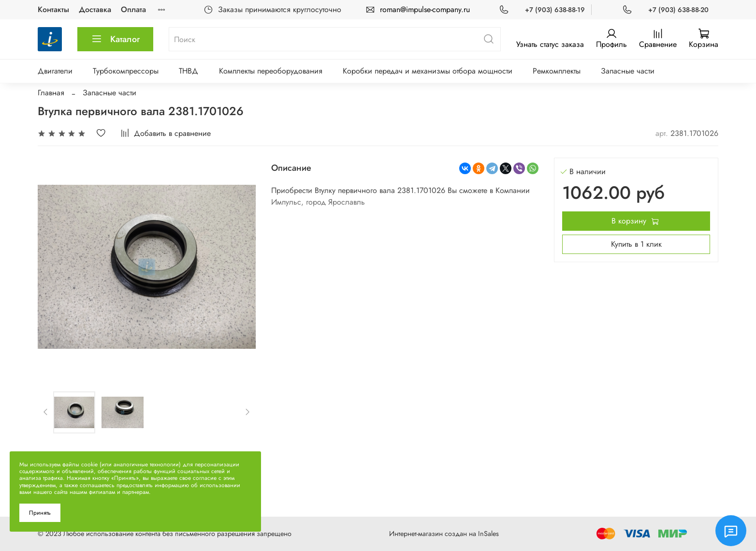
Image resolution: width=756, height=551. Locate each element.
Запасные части (628, 71)
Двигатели (55, 71)
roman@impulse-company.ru (425, 9)
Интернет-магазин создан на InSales (444, 534)
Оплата (133, 9)
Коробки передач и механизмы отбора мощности (428, 71)
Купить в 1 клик (636, 244)
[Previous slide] (46, 412)
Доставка (95, 9)
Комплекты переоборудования (271, 71)
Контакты (53, 9)
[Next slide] (247, 412)
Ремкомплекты (557, 71)
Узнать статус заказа (550, 44)
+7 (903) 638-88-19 (555, 10)
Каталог (115, 39)
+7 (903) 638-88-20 (678, 10)
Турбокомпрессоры (126, 71)
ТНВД (189, 71)
